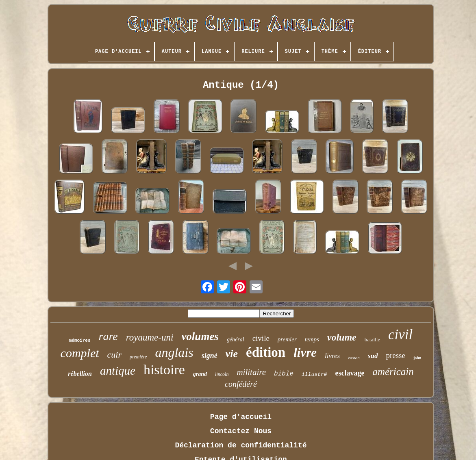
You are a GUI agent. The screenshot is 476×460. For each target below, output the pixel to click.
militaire (251, 372)
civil (400, 335)
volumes (200, 336)
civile (261, 338)
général (236, 340)
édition (266, 352)
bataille (372, 340)
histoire (164, 370)
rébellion (80, 374)
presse (395, 355)
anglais (174, 352)
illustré (314, 374)
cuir (114, 355)
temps (312, 339)
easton (354, 358)
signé (210, 356)
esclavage (350, 373)
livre (305, 353)
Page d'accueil (241, 417)
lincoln (222, 374)
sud (373, 356)
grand (200, 374)
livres (332, 356)
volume (342, 337)
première (138, 357)
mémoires (80, 341)
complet (80, 353)
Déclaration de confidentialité (241, 445)
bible (284, 374)
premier (287, 339)
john (417, 358)
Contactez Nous (241, 431)
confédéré (241, 384)
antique (118, 371)
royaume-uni (150, 337)
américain (393, 372)
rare (108, 336)
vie (232, 354)
